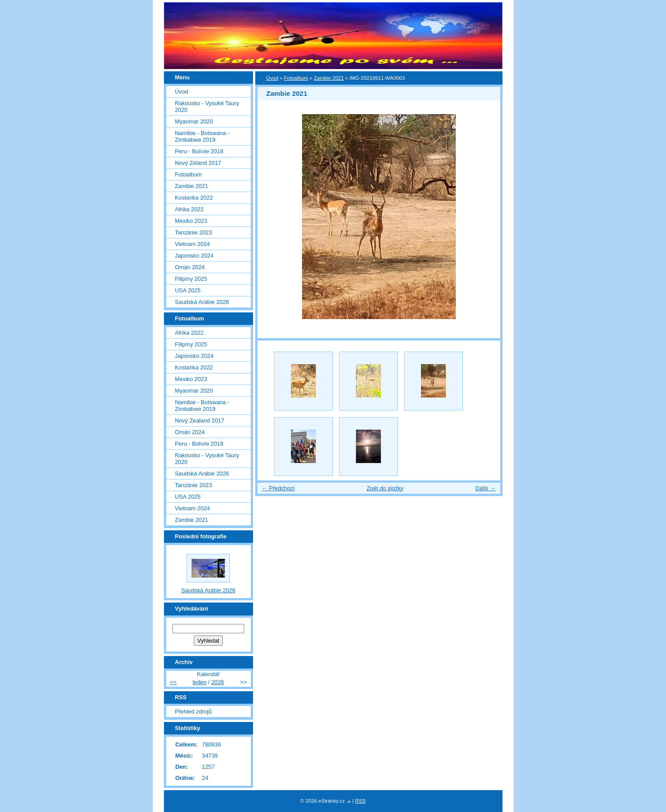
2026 (217, 682)
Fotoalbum (296, 78)
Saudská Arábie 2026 (202, 302)
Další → (486, 488)
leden (199, 682)
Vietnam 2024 (193, 244)
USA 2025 (188, 290)
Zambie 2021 (329, 78)
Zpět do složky (385, 488)
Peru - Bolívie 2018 (199, 151)
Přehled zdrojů (194, 712)
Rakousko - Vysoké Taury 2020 (207, 107)
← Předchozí (278, 488)
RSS (360, 801)
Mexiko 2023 (191, 221)
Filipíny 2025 (191, 279)
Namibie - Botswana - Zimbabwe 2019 (202, 136)
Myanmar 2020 (194, 121)
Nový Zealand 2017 (200, 420)
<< (174, 682)
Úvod (272, 78)
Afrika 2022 (190, 209)
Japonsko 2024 (194, 256)
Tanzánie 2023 (194, 232)
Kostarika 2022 (194, 198)
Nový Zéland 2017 (198, 163)
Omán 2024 (190, 267)
